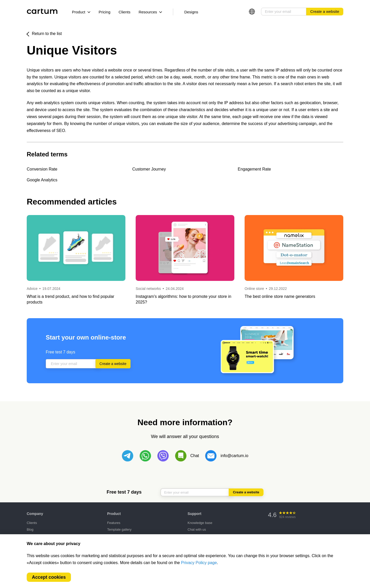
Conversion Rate (42, 169)
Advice (33, 289)
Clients (125, 12)
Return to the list (47, 34)
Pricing (105, 12)
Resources (150, 12)
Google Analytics (42, 180)
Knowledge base (200, 523)
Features (114, 523)
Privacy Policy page (199, 563)
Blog (30, 529)
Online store (254, 289)
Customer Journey (149, 169)
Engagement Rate (254, 169)
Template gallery (119, 529)
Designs (191, 12)
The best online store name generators (280, 296)
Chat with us (197, 529)
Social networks (148, 289)
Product (81, 12)
